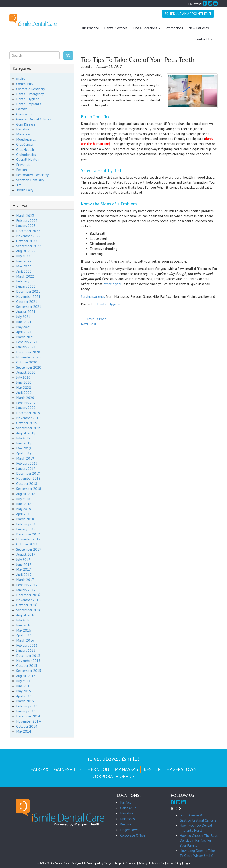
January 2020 (26, 408)
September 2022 (29, 246)
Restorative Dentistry (32, 175)
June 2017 (24, 564)
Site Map (131, 863)
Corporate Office (114, 776)
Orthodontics (26, 154)
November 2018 (28, 478)
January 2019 (26, 468)
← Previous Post (93, 319)
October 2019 (27, 423)
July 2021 (23, 317)
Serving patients (93, 296)
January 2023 (26, 226)
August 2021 (26, 311)
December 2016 (28, 595)
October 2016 (27, 605)
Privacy (143, 863)
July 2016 (23, 620)
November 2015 (28, 660)
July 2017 (23, 559)
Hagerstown (182, 769)
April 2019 (24, 453)
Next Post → (91, 324)
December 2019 (28, 413)
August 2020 (26, 372)
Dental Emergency (30, 94)
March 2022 (25, 276)
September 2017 (29, 549)
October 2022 (27, 241)
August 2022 (26, 251)
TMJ (19, 185)
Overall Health (27, 159)
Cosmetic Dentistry (30, 89)
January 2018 (26, 529)
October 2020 (27, 362)
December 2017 (28, 534)
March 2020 (25, 397)
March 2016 (25, 640)
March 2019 (25, 458)
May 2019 (24, 448)
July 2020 (23, 377)
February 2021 (27, 342)
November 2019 (28, 418)
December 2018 (28, 473)
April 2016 (24, 635)
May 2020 (24, 387)
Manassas (23, 134)
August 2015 (26, 676)
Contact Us (204, 39)
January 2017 (26, 590)
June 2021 (24, 322)
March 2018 (25, 519)
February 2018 (27, 524)
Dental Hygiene (109, 304)
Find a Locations (147, 28)
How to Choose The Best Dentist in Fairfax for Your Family (199, 840)
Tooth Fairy (25, 190)
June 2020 (24, 382)
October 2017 (27, 544)
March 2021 (25, 337)
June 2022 (24, 261)
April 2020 (24, 392)
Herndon (23, 129)
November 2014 (28, 721)
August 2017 (26, 554)
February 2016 (27, 645)
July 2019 (23, 438)
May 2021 (24, 327)
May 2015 (24, 691)
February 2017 (27, 585)
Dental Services (116, 28)
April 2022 (24, 271)
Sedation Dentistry (30, 180)
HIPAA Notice (157, 863)
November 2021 (28, 296)
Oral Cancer (25, 144)
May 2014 (24, 731)
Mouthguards (26, 139)
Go (68, 55)
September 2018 (29, 489)
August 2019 (26, 433)
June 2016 (24, 625)
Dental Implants (29, 104)
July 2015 (23, 681)
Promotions (174, 28)
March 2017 (25, 580)
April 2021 (24, 332)
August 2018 (26, 493)
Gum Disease (26, 124)
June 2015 (24, 686)
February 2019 (27, 463)
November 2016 (28, 600)
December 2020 (28, 352)
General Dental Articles (34, 119)
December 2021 (28, 291)
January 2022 (26, 286)
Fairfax (22, 109)
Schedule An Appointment (188, 14)
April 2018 (24, 514)
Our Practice (90, 28)
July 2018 (23, 499)
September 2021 (29, 306)
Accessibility (174, 863)
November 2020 (28, 357)
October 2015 (27, 665)
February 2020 (27, 402)
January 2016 (26, 650)
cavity (21, 79)
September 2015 (29, 671)
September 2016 (29, 610)
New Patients (200, 28)
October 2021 (27, 301)
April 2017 (24, 574)
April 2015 (24, 696)
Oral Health (25, 149)
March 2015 (25, 701)
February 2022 (27, 281)
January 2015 (26, 711)
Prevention (24, 164)
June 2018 (24, 504)
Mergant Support (114, 863)
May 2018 (24, 509)
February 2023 (27, 220)
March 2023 (25, 215)
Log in (187, 863)
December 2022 (28, 231)
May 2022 (24, 266)
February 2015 (27, 706)
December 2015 (28, 655)
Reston (22, 170)
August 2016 (26, 615)
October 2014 (27, 726)
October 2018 (27, 483)
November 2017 (28, 539)
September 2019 (29, 428)
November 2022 (28, 236)
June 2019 (24, 443)
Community (25, 84)
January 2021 (26, 347)
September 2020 (29, 367)
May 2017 (24, 569)
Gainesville (24, 114)
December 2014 (28, 716)
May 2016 (24, 630)
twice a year (112, 284)
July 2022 (23, 256)
